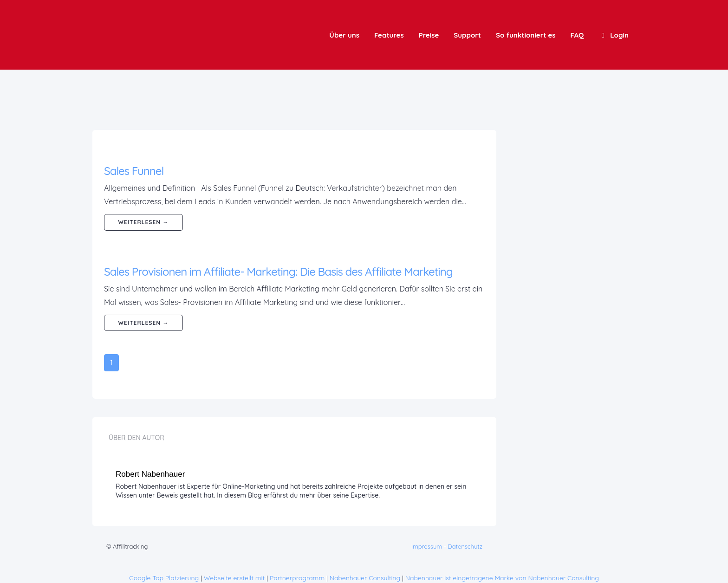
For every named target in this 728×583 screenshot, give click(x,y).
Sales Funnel (134, 171)
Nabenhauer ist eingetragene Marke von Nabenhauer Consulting (502, 578)
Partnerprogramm (297, 578)
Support (467, 35)
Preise (429, 35)
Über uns (344, 35)
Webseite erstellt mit (234, 578)
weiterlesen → (144, 222)
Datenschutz (465, 546)
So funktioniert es (526, 35)
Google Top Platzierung (164, 578)
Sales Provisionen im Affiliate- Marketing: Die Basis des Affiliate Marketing (278, 272)
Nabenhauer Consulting (365, 578)
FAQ (577, 35)
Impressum (427, 546)
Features (389, 35)
